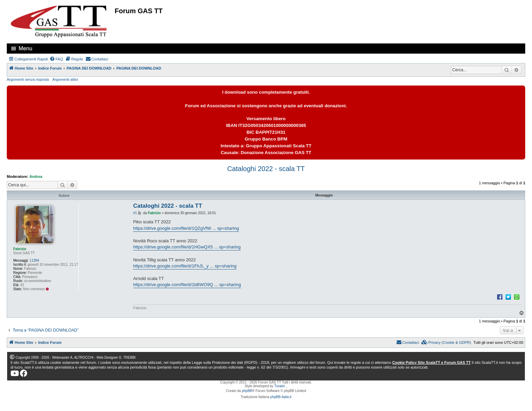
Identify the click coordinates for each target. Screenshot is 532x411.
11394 (34, 260)
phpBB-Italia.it (281, 397)
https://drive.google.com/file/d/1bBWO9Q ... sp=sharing (187, 285)
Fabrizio (20, 249)
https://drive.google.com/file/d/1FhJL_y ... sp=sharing (185, 266)
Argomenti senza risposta (28, 79)
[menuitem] (56, 59)
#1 (135, 213)
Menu (25, 48)
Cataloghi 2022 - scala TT (266, 169)
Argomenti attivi (65, 79)
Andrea (36, 176)
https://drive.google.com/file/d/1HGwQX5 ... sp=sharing (187, 247)
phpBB (247, 391)
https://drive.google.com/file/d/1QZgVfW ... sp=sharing (186, 228)
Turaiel (279, 386)
